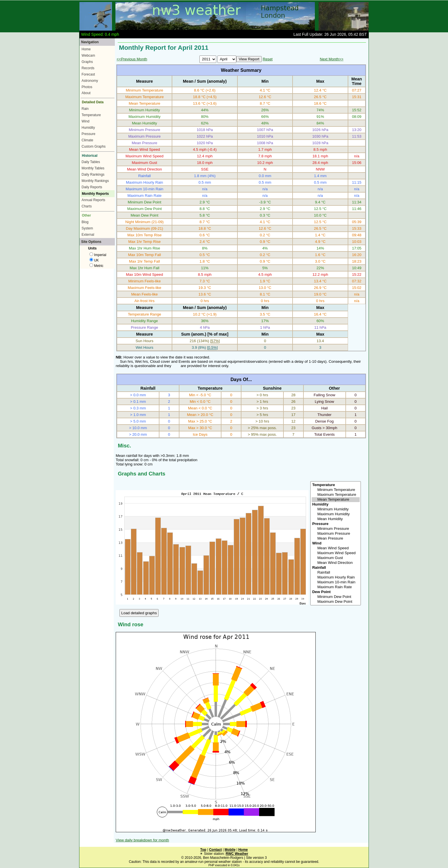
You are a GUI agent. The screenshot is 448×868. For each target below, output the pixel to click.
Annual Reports (94, 200)
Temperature (91, 115)
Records (88, 68)
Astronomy (90, 81)
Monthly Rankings (95, 181)
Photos (87, 87)
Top (203, 850)
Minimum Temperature (336, 490)
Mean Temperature (336, 500)
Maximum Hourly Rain (336, 577)
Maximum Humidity (336, 514)
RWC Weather (237, 854)
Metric (96, 266)
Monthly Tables (93, 168)
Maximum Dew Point (336, 602)
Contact (216, 850)
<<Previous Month (132, 59)
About (86, 93)
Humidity (88, 128)
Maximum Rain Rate (336, 587)
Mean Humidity (336, 519)
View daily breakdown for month (142, 840)
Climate (88, 140)
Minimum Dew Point (336, 597)
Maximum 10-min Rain (336, 582)
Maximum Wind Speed (336, 553)
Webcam (88, 56)
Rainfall (336, 573)
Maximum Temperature (336, 495)
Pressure (89, 134)
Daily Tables (91, 162)
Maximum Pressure (336, 534)
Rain (85, 109)
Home (86, 49)
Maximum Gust (336, 558)
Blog (85, 222)
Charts (87, 206)
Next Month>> (332, 59)
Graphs (87, 62)
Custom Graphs (94, 146)
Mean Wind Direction (336, 563)
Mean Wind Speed (336, 548)
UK (94, 260)
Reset (267, 59)
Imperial (98, 255)
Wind (86, 121)
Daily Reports (92, 187)
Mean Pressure (336, 539)
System (87, 228)
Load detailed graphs (139, 613)
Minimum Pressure (336, 529)
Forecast (88, 74)
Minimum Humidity (336, 509)
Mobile (230, 850)
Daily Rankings (93, 175)
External (88, 235)
